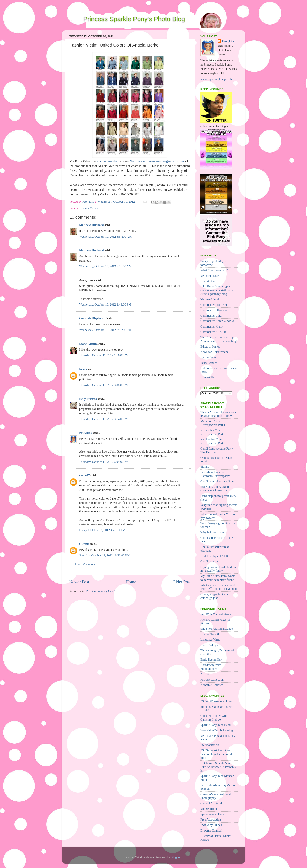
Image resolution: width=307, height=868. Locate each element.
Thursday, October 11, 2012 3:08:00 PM (104, 385)
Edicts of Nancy (210, 347)
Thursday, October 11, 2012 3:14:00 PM (104, 419)
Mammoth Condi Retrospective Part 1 (213, 423)
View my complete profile (216, 79)
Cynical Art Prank (211, 803)
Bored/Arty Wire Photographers (211, 667)
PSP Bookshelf (210, 745)
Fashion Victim (89, 208)
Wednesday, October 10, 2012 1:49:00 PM (105, 304)
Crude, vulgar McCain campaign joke (214, 596)
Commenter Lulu (211, 316)
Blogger (176, 857)
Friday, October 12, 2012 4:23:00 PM (102, 530)
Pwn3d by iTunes (211, 825)
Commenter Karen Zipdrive (217, 321)
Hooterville (207, 377)
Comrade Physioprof (93, 318)
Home (131, 582)
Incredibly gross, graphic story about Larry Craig (216, 489)
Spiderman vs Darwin (214, 814)
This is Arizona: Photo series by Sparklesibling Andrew (218, 414)
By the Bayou (209, 357)
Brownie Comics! (211, 830)
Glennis (84, 544)
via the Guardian (108, 161)
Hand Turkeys (209, 645)
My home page (210, 276)
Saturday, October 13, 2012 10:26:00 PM (104, 555)
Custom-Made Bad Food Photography (216, 796)
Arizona (205, 674)
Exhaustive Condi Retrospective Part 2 (213, 432)
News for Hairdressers (214, 352)
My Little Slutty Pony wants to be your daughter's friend (218, 578)
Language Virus (210, 639)
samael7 (84, 475)
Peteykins (85, 433)
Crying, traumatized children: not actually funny (219, 569)
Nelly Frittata (88, 399)
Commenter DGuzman (214, 310)
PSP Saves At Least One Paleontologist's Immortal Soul (216, 754)
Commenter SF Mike (213, 332)
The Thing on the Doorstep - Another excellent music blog (219, 339)
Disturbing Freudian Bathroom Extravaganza (215, 474)
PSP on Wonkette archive (216, 701)
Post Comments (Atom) (101, 591)
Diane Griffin (88, 344)
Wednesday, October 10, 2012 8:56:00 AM (105, 266)
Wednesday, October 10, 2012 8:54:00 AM (105, 237)
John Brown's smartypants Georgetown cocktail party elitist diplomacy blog (217, 290)
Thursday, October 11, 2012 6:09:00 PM (104, 462)
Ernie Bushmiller (211, 660)
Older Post (182, 582)
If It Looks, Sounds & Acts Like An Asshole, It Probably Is (218, 767)
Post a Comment (85, 564)
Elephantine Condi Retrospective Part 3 (213, 441)
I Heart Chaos (209, 281)
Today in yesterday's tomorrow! (213, 263)
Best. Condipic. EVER (214, 556)
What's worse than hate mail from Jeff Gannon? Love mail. (219, 587)
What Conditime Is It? (214, 270)
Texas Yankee (209, 363)
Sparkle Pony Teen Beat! (216, 725)
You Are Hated (210, 299)
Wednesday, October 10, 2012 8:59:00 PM (105, 330)
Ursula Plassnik (210, 634)
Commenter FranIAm (214, 305)
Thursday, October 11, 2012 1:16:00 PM (104, 355)
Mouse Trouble (210, 809)
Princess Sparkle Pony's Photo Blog (134, 19)
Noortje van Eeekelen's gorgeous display (157, 161)
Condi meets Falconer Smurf (218, 481)
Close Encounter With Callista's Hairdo (214, 717)
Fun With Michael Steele (216, 614)
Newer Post (79, 582)
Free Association (211, 820)
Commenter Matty (212, 326)
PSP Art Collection (212, 680)
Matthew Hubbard (91, 225)
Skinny (205, 467)
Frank (83, 369)
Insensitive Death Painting (217, 730)
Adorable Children (212, 685)
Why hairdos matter (213, 532)
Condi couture (209, 561)
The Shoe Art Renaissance (216, 629)
